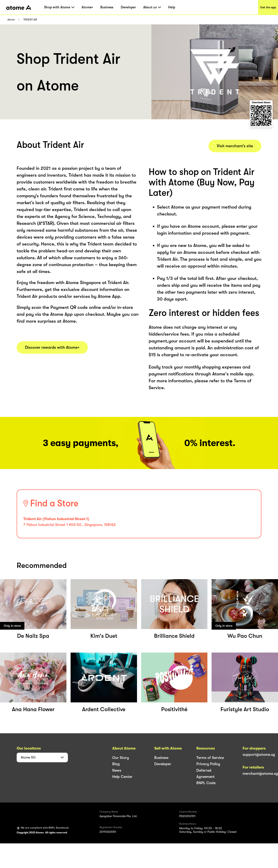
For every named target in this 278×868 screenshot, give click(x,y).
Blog (116, 764)
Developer (128, 7)
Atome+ (87, 7)
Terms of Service (210, 758)
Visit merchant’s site (235, 146)
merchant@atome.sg (260, 774)
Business (107, 7)
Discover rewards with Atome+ (52, 347)
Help (172, 7)
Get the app (268, 7)
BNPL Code (206, 783)
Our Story (121, 758)
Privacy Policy (208, 764)
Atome (11, 20)
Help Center (122, 777)
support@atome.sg (259, 755)
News (117, 770)
